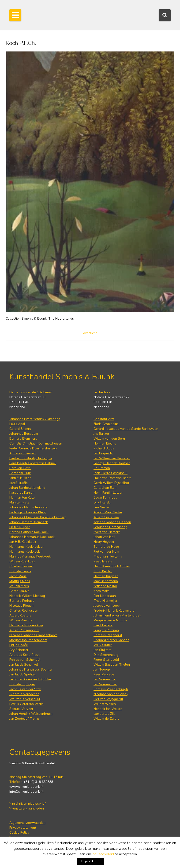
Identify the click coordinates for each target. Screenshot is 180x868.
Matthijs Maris (20, 581)
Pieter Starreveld (106, 660)
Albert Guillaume (106, 517)
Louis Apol (17, 424)
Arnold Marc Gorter (108, 512)
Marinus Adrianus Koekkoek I (31, 556)
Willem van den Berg (109, 439)
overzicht (90, 333)
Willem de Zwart (106, 719)
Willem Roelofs (21, 620)
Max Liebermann (106, 581)
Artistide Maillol (105, 586)
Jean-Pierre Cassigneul (111, 473)
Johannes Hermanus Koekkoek (32, 537)
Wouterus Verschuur (25, 699)
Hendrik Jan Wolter (108, 709)
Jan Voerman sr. (105, 684)
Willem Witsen (105, 704)
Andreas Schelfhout (24, 655)
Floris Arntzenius (106, 424)
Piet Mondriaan (105, 596)
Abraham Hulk (20, 473)
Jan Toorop (102, 669)
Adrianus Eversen (22, 453)
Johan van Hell (104, 537)
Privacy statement (23, 828)
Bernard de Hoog (106, 547)
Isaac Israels (103, 561)
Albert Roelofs (20, 615)
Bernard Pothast (22, 601)
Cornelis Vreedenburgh (111, 689)
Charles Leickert (21, 566)
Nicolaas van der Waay (111, 694)
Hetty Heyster (104, 542)
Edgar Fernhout (105, 498)
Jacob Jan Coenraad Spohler (30, 679)
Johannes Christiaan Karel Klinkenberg (38, 517)
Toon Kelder (103, 571)
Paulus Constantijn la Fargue (31, 458)
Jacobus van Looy (107, 606)
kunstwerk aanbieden (27, 808)
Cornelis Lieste (20, 571)
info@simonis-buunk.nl (26, 792)
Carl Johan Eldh (105, 488)
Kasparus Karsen (22, 493)
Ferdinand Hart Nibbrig (110, 527)
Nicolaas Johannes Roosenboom (33, 635)
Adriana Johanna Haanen (112, 522)
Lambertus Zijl (104, 714)
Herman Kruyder (106, 576)
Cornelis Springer (22, 684)
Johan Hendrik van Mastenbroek (117, 615)
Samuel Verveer (21, 709)
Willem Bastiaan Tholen (112, 665)
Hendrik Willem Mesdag (27, 596)
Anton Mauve (19, 591)
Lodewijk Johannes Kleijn (28, 512)
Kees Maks (101, 591)
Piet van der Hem (106, 552)
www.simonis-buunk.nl (26, 787)
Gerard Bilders (20, 429)
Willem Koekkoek (22, 561)
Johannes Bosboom (24, 434)
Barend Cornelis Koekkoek (29, 532)
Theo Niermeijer (105, 601)
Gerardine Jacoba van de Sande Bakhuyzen (126, 429)
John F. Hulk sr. (20, 478)
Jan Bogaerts (103, 453)
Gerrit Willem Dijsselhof (111, 483)
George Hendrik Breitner (112, 463)
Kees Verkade (104, 674)
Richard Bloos (104, 448)
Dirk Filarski (102, 502)
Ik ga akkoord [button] (91, 861)
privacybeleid (103, 854)
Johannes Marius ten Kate (28, 507)
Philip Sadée (19, 645)
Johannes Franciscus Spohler (31, 669)
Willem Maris (19, 586)
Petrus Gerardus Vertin (26, 704)
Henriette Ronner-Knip (26, 625)
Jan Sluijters (102, 650)
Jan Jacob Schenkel (24, 665)
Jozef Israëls (19, 483)
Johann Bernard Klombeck (29, 522)
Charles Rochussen (24, 611)
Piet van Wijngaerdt (108, 699)
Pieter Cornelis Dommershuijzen (33, 448)
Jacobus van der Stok (25, 689)
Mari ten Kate (19, 502)
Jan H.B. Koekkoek (23, 542)
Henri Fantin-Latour (108, 493)
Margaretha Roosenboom (28, 640)
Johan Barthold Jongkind (27, 488)
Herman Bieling (105, 443)
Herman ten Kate (22, 498)
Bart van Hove (20, 468)
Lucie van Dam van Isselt (112, 478)
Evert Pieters (103, 625)
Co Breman (102, 468)
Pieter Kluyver (20, 527)
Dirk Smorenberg (106, 655)
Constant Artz (104, 419)
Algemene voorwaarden (27, 823)
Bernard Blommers (23, 439)
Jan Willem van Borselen (112, 458)
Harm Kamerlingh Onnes (112, 566)
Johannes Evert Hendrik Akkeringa (35, 419)
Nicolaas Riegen (21, 606)
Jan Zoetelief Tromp (24, 719)
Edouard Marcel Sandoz (111, 640)
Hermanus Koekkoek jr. (26, 552)
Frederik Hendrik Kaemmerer (115, 611)
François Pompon (106, 630)
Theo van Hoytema (108, 556)
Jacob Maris (18, 576)
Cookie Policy (19, 833)
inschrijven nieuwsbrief (28, 804)
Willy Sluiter (103, 645)
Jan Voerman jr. (105, 679)
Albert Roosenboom (24, 630)
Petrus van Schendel (25, 660)
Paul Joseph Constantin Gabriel (33, 463)
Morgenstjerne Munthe (110, 620)
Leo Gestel (102, 507)
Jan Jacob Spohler (23, 674)
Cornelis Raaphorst (108, 635)
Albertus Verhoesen (24, 694)
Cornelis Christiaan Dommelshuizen (36, 443)
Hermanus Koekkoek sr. (27, 547)
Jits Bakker (101, 434)
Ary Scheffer (19, 650)
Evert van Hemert (107, 532)
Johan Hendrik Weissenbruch (31, 714)
